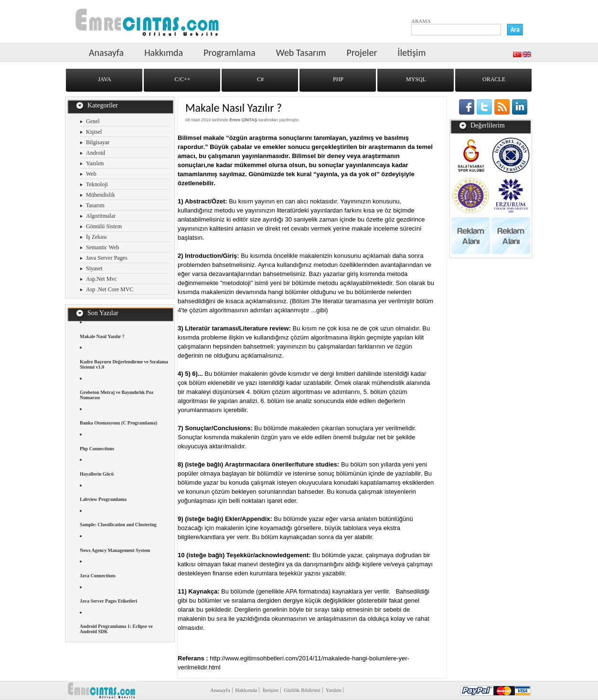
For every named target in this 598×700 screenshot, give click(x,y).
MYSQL (416, 79)
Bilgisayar (98, 142)
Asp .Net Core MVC (110, 289)
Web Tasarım (301, 53)
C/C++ (183, 79)
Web (91, 174)
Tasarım (95, 205)
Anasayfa (106, 53)
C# (260, 79)
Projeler (362, 53)
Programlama (230, 53)
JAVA (105, 79)
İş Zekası (96, 237)
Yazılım (95, 163)
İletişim (411, 53)
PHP (338, 79)
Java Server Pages (107, 258)
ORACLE (494, 79)
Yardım (334, 690)
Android (96, 153)
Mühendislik (101, 195)
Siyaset (94, 268)
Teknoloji (97, 184)
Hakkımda (164, 53)
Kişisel (94, 132)
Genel (93, 121)
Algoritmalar (101, 216)
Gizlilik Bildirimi (302, 690)
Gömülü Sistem (104, 226)
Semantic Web (102, 247)
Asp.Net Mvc (101, 279)
